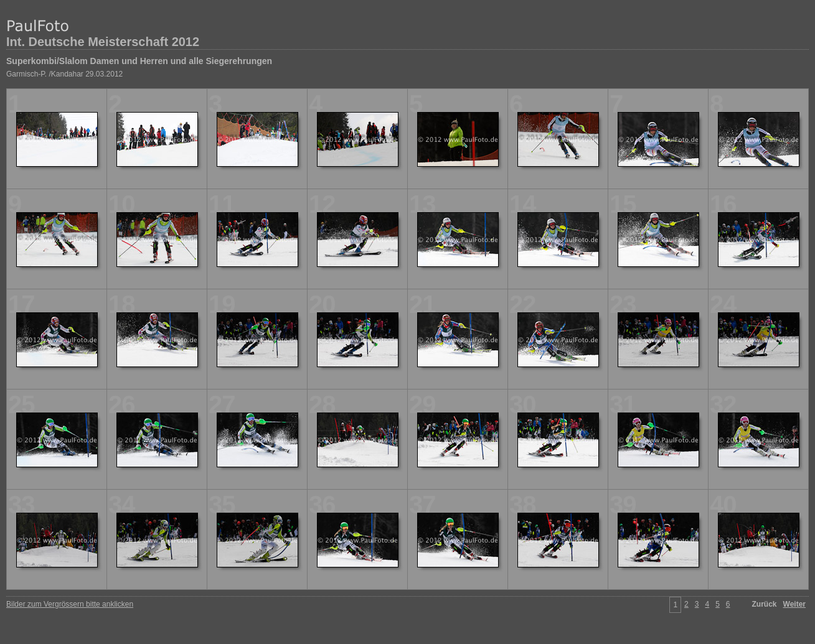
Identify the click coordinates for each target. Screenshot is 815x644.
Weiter (794, 604)
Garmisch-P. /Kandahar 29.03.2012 (64, 74)
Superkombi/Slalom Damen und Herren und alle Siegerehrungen (139, 61)
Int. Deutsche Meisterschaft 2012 (103, 42)
